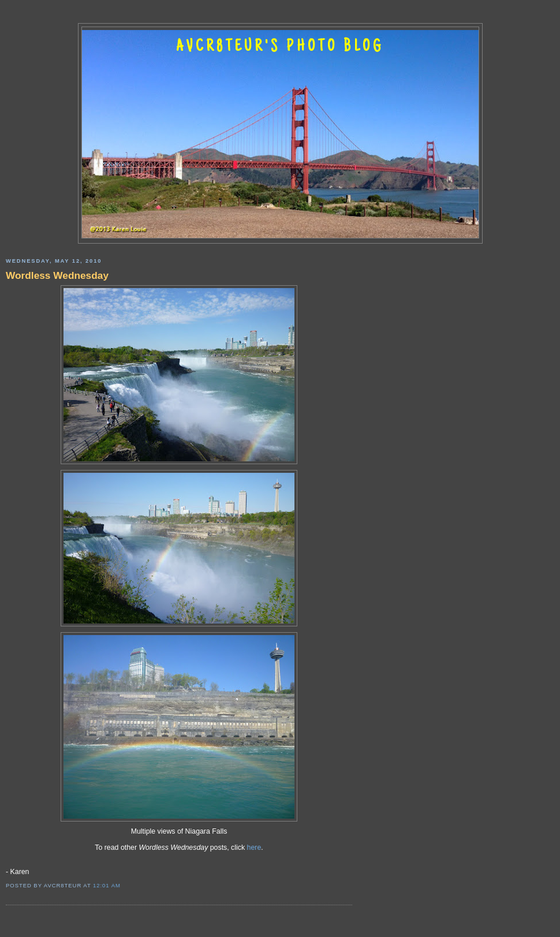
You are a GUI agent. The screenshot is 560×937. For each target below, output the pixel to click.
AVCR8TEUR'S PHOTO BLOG (280, 47)
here (254, 848)
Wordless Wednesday (57, 275)
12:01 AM (107, 885)
